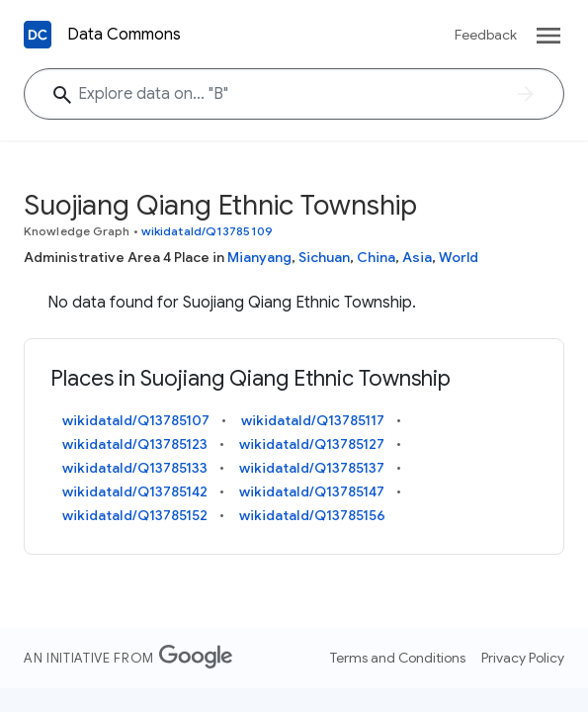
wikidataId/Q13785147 (312, 491)
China (376, 257)
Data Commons (124, 35)
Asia (417, 257)
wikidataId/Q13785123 (135, 444)
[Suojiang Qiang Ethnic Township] (294, 94)
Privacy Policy (523, 658)
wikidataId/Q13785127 (312, 444)
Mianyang (259, 257)
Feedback (486, 35)
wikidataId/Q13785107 (136, 420)
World (459, 257)
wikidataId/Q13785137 (312, 468)
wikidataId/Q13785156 (312, 515)
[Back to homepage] (38, 35)
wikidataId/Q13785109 (207, 231)
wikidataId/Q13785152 (135, 515)
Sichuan (324, 257)
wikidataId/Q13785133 (135, 468)
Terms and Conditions (398, 658)
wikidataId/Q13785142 (135, 491)
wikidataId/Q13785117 (313, 420)
